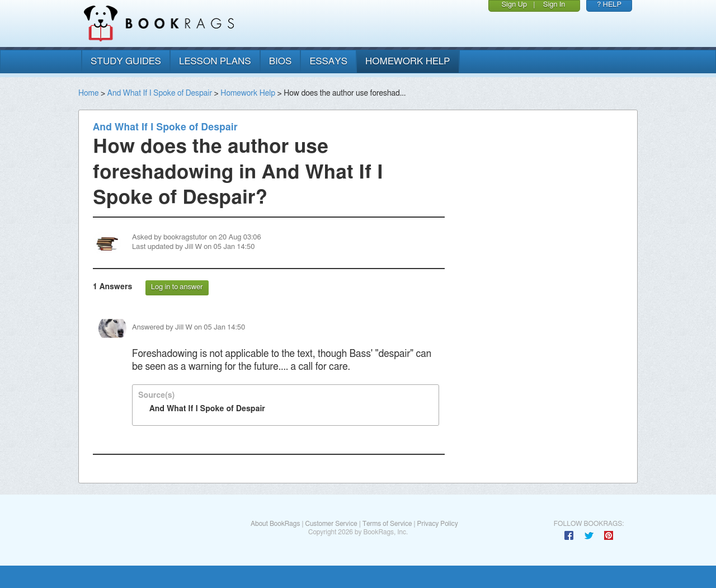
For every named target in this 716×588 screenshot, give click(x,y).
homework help (408, 61)
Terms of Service (387, 524)
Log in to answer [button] (177, 287)
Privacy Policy (438, 524)
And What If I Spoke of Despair (160, 93)
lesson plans (215, 61)
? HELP (609, 5)
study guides (126, 61)
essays (328, 61)
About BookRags (275, 524)
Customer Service (331, 524)
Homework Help (248, 93)
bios (281, 61)
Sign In (554, 5)
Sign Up (514, 5)
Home (88, 93)
